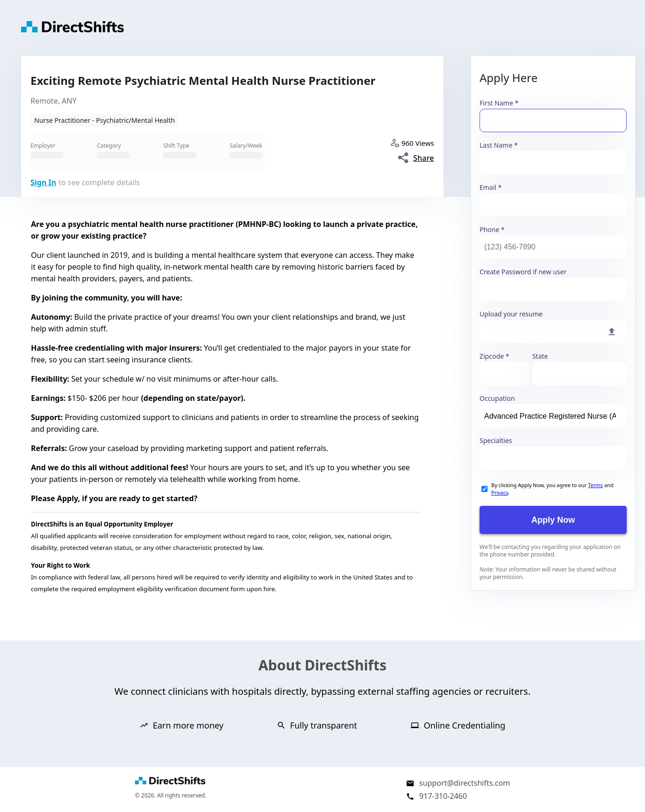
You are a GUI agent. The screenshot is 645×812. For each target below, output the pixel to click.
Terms (595, 485)
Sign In (43, 182)
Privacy (500, 492)
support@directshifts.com (465, 783)
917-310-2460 (443, 796)
